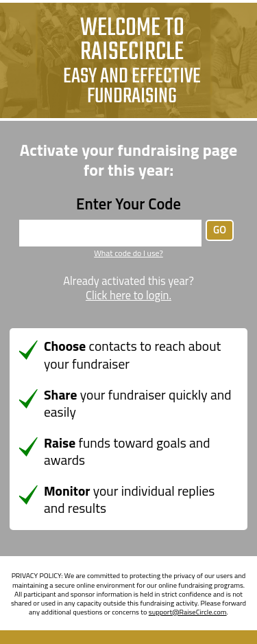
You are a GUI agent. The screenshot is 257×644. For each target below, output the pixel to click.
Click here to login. (128, 296)
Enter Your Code (128, 204)
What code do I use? (128, 253)
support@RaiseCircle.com (188, 612)
